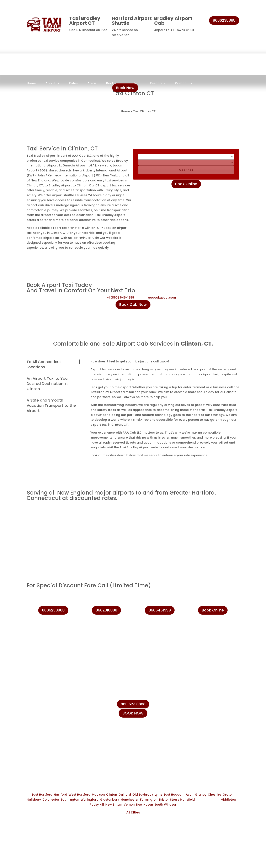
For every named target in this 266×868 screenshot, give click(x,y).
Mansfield (187, 800)
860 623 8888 (133, 704)
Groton (228, 795)
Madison (98, 795)
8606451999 (160, 610)
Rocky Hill (97, 805)
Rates (73, 84)
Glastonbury (110, 800)
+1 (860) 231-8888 (207, 707)
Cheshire (214, 795)
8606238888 (224, 20)
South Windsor (165, 805)
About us (52, 84)
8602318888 (106, 610)
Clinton (112, 795)
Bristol (164, 800)
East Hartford (42, 795)
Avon (190, 795)
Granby (201, 795)
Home (31, 84)
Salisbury (34, 800)
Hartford (60, 795)
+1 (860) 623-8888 (207, 716)
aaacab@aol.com (162, 298)
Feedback (158, 84)
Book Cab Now (133, 304)
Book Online (186, 184)
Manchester (130, 800)
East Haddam (174, 795)
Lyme (158, 795)
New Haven (145, 805)
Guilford (125, 795)
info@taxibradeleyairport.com (217, 726)
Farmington (149, 800)
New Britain (114, 805)
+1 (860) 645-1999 (120, 298)
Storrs (175, 800)
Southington (70, 800)
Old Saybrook (143, 795)
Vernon (129, 805)
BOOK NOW (133, 713)
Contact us (183, 84)
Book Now (125, 88)
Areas (92, 84)
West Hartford (79, 795)
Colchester (51, 800)
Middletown (230, 800)
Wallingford (90, 800)
